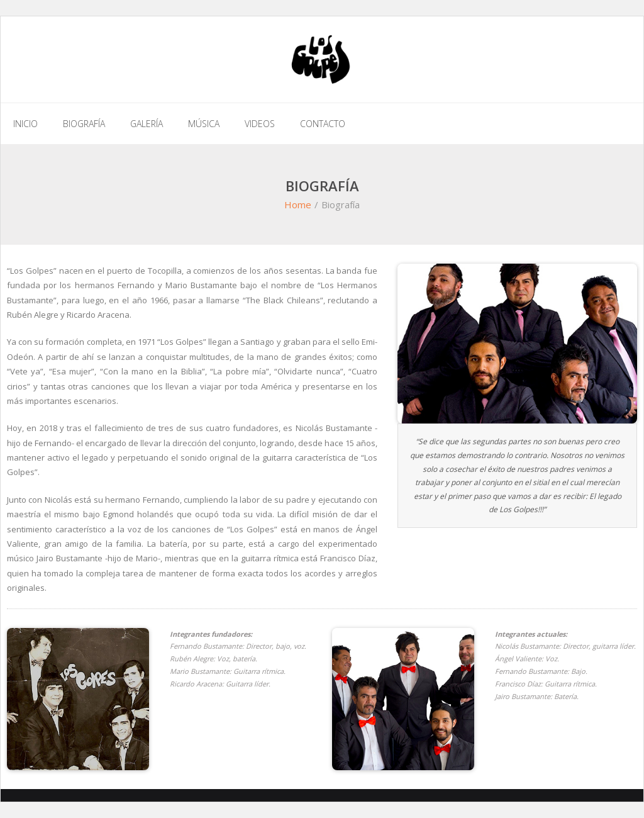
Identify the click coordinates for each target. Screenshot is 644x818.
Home (298, 204)
